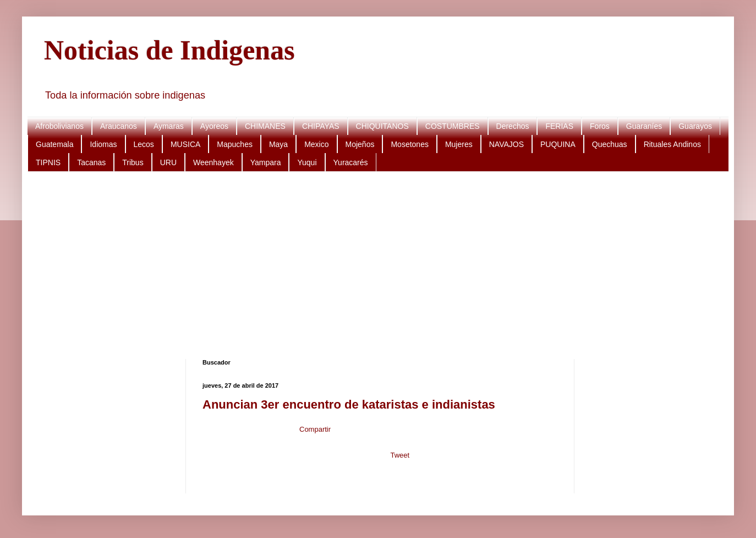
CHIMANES (265, 126)
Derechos (513, 126)
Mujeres (459, 144)
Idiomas (103, 144)
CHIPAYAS (321, 126)
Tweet (400, 455)
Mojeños (360, 144)
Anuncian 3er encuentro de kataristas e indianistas (349, 404)
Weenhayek (213, 162)
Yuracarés (351, 162)
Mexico (316, 144)
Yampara (266, 162)
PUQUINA (558, 144)
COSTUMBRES (453, 126)
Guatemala (54, 144)
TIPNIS (48, 162)
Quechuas (610, 144)
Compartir (315, 429)
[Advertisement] (374, 265)
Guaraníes (644, 126)
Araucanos (119, 126)
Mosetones (409, 144)
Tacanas (91, 162)
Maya (278, 144)
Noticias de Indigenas (169, 50)
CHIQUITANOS (382, 126)
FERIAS (559, 126)
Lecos (144, 144)
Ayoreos (214, 126)
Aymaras (169, 126)
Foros (600, 126)
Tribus (133, 162)
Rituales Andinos (672, 144)
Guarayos (695, 126)
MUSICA (185, 144)
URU (168, 162)
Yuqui (307, 162)
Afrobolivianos (59, 126)
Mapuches (235, 144)
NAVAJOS (506, 144)
